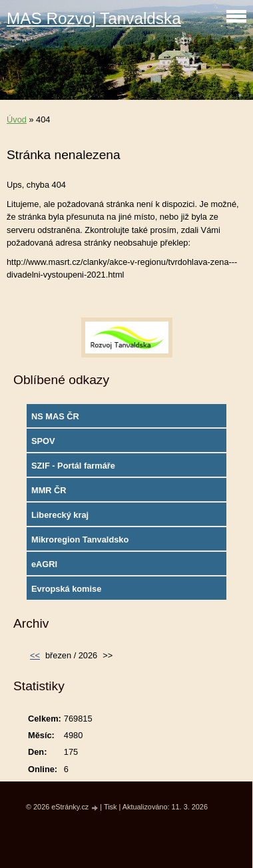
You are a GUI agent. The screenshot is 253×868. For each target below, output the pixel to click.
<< (35, 655)
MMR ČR (49, 490)
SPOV (43, 441)
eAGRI (44, 564)
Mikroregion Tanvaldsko (80, 540)
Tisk (111, 807)
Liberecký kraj (60, 515)
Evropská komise (66, 589)
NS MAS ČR (55, 416)
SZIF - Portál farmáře (73, 466)
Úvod (17, 119)
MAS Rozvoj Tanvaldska (94, 18)
